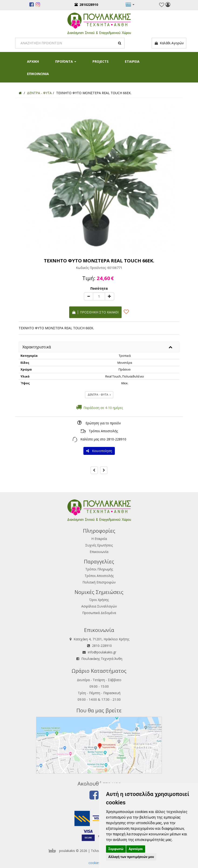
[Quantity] (99, 296)
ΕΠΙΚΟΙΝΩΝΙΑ (38, 74)
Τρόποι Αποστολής (103, 431)
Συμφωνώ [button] (116, 849)
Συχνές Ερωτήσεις (99, 545)
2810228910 (86, 5)
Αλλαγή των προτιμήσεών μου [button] (131, 857)
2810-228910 (116, 439)
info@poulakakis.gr (102, 652)
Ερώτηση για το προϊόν (103, 423)
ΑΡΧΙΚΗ (33, 61)
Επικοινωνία (99, 552)
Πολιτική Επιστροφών (99, 582)
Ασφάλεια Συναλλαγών (99, 606)
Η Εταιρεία (99, 539)
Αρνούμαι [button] (136, 849)
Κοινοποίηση (99, 451)
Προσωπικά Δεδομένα (99, 613)
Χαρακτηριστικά (37, 347)
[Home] (20, 93)
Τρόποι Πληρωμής (99, 569)
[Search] (70, 43)
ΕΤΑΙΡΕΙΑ (132, 61)
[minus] (89, 296)
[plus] (109, 296)
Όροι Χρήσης (99, 600)
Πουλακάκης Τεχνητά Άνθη (102, 659)
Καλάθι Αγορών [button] (169, 43)
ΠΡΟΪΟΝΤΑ (66, 61)
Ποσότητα (99, 288)
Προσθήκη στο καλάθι (95, 312)
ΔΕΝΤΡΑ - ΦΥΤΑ (99, 395)
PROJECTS (101, 61)
